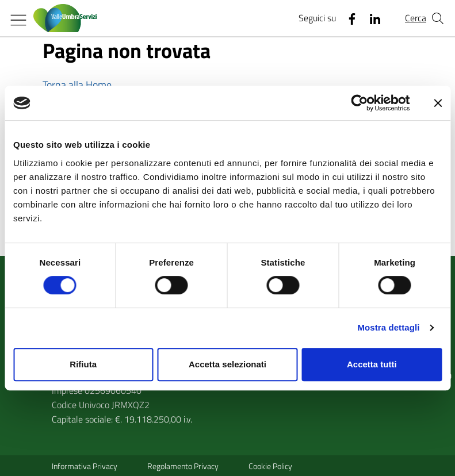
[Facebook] (347, 18)
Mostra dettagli (388, 327)
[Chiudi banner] (438, 103)
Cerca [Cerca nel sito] (416, 18)
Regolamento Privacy (183, 466)
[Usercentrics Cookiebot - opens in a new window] (359, 103)
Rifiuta (83, 364)
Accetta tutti (372, 364)
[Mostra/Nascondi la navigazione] (18, 20)
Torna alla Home (77, 85)
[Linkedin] (370, 18)
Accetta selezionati (227, 364)
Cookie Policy (270, 466)
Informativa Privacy (85, 466)
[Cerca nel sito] (438, 18)
